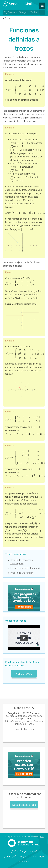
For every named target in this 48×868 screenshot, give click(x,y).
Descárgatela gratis (24, 805)
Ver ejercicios (24, 674)
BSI (42, 837)
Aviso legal (38, 856)
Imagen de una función (22, 573)
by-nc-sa (29, 729)
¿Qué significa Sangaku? (17, 856)
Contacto (24, 862)
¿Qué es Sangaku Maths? (24, 851)
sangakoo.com (34, 716)
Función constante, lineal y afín (26, 568)
